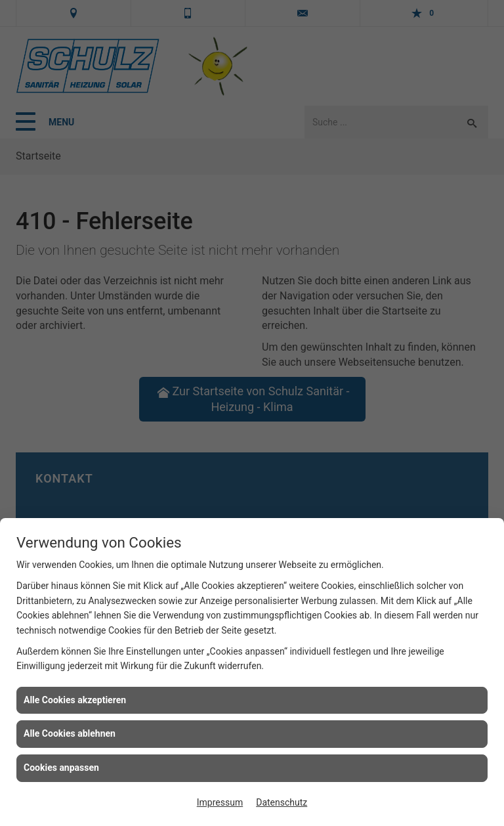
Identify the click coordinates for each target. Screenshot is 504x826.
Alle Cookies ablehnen (70, 733)
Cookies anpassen (61, 768)
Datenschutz (282, 802)
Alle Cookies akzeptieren (75, 700)
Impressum (220, 802)
